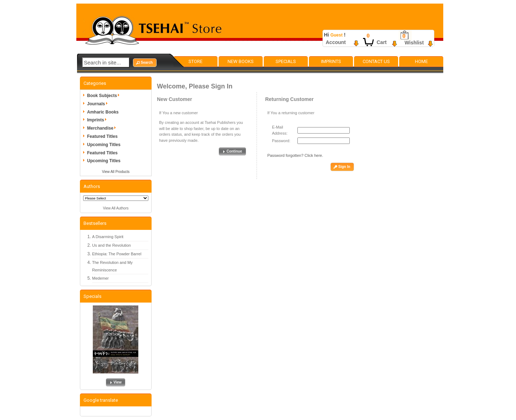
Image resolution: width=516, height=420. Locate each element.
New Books (241, 61)
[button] (145, 63)
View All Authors (116, 208)
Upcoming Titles (104, 145)
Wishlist (414, 43)
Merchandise (103, 128)
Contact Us (376, 61)
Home (421, 61)
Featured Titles (102, 136)
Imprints (331, 61)
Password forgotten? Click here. (295, 155)
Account (336, 42)
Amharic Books (103, 112)
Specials (286, 61)
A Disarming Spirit (108, 237)
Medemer (100, 278)
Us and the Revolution (111, 245)
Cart (382, 42)
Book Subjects (104, 96)
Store (195, 61)
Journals (99, 104)
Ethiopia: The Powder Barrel (117, 254)
